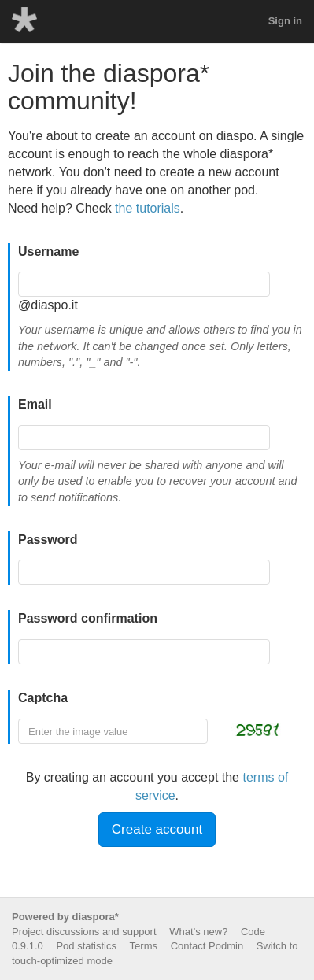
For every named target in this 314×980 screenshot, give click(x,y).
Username (48, 251)
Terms (144, 946)
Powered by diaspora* (65, 917)
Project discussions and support (84, 932)
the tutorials (148, 208)
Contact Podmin (207, 946)
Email (35, 404)
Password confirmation (88, 618)
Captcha (43, 698)
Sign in (285, 21)
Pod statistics (86, 946)
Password (48, 540)
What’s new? (198, 932)
